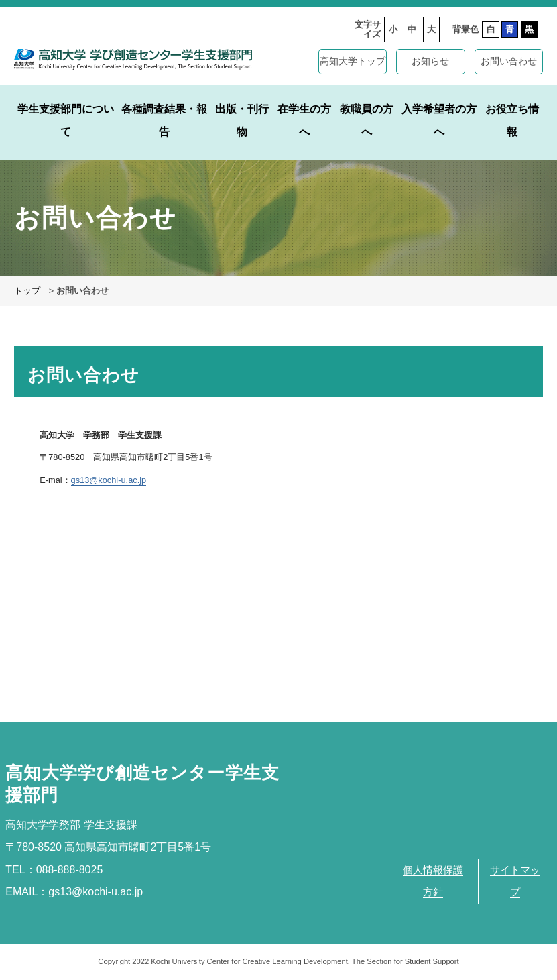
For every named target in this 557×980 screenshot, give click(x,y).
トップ (27, 291)
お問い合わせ (509, 61)
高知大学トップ (353, 61)
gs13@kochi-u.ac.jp (109, 480)
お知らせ (430, 61)
